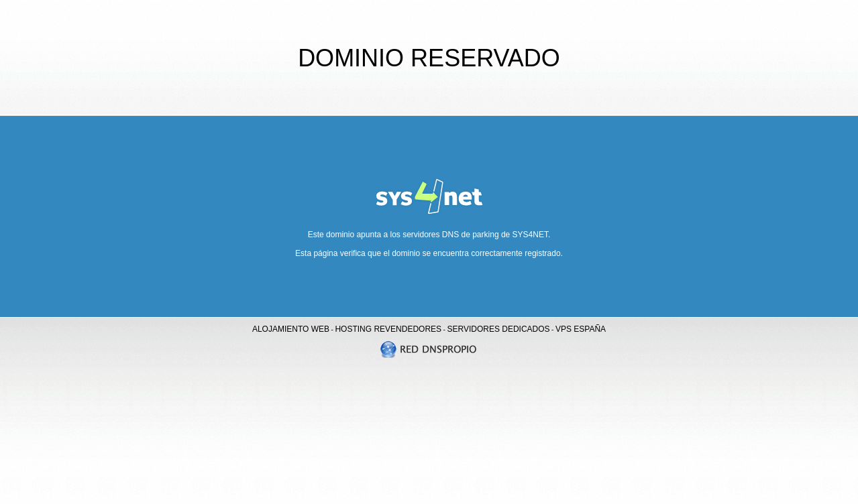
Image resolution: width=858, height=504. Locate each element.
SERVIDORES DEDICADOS (498, 329)
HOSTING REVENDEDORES (388, 329)
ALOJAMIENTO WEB (291, 329)
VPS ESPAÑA (581, 329)
